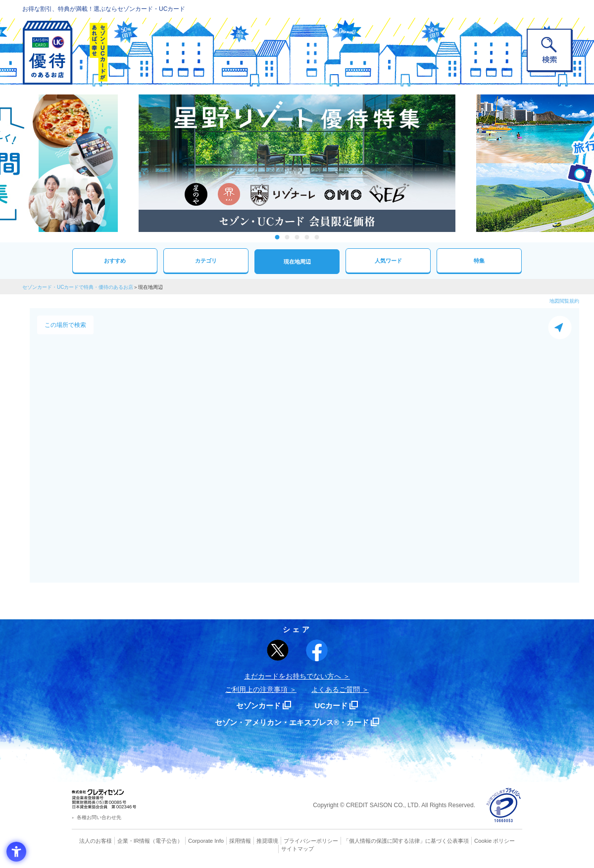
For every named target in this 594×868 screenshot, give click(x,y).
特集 (479, 260)
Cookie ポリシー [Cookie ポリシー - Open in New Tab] (494, 841)
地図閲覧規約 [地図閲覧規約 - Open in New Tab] (564, 301)
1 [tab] (277, 237)
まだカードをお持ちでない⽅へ (293, 676)
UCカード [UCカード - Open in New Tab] (332, 706)
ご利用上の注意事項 (256, 689)
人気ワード (388, 260)
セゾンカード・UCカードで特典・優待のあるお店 (78, 287)
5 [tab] (317, 237)
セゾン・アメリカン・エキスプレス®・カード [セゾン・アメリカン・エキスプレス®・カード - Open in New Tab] (292, 722)
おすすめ (115, 260)
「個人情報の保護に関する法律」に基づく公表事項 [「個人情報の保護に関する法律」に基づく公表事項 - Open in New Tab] (406, 841)
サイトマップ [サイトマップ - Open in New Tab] (297, 849)
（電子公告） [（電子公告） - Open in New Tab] (167, 841)
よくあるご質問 (336, 689)
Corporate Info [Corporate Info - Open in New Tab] (206, 841)
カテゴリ (206, 260)
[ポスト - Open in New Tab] (278, 650)
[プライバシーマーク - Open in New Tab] (504, 805)
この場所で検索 (65, 325)
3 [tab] (297, 237)
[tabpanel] (297, 163)
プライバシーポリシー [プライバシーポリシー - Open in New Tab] (311, 841)
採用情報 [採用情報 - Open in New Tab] (240, 841)
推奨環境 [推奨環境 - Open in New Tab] (267, 841)
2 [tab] (287, 237)
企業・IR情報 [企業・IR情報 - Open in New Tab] (134, 841)
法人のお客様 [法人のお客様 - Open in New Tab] (96, 841)
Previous (129, 163)
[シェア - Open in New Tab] (317, 650)
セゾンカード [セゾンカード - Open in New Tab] (257, 706)
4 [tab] (307, 237)
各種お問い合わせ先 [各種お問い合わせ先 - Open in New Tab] (99, 817)
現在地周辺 (297, 261)
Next (465, 163)
